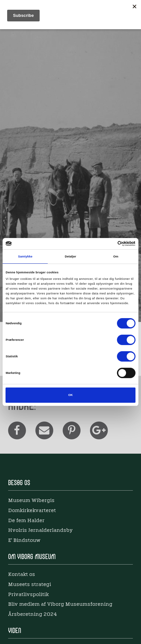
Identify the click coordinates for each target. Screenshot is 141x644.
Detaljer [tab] (70, 256)
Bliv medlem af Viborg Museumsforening (60, 604)
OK (70, 395)
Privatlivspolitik (28, 595)
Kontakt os (22, 575)
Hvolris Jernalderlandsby (40, 531)
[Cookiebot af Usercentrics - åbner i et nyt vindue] (107, 244)
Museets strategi (30, 585)
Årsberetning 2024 (32, 614)
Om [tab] (116, 256)
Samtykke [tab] (25, 256)
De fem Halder (26, 521)
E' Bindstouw (24, 541)
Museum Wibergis (31, 501)
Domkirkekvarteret (32, 511)
